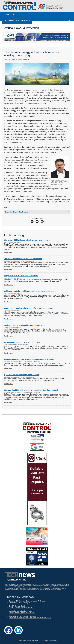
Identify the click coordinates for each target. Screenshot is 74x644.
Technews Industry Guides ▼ (17, 20)
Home (6, 14)
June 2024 (7, 60)
